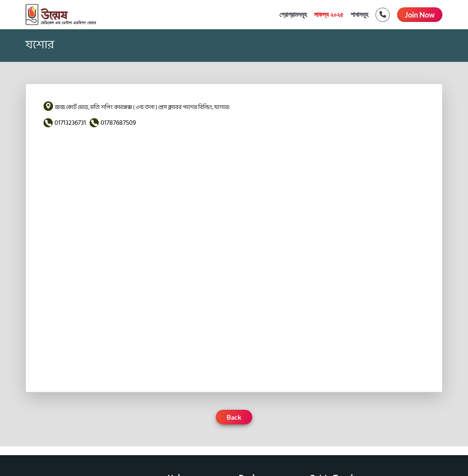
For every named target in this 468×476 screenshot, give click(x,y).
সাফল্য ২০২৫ (329, 15)
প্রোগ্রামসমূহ (293, 15)
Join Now (420, 15)
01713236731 (70, 123)
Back (234, 417)
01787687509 (118, 123)
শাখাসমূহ (359, 15)
